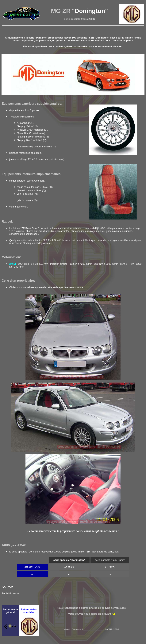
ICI (113, 614)
